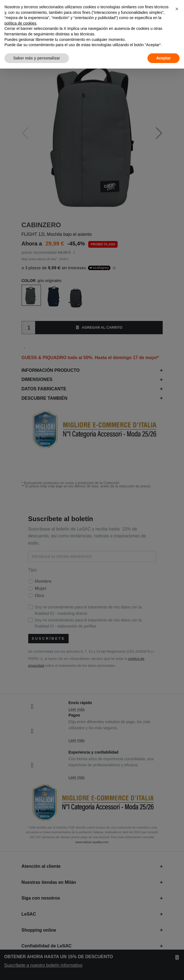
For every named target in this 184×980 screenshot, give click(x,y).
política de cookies (20, 23)
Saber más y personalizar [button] (37, 58)
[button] (177, 9)
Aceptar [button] (164, 58)
